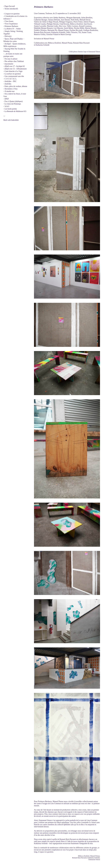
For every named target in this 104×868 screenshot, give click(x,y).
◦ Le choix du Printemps (12, 104)
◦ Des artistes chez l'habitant (14, 61)
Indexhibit (15, 120)
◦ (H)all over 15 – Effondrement (15, 69)
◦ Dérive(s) (7, 36)
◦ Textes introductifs (11, 9)
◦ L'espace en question (11, 14)
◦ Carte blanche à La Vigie (13, 71)
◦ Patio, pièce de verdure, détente (15, 86)
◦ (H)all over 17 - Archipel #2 (14, 66)
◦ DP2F (6, 99)
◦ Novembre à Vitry (10, 89)
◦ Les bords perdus (10, 109)
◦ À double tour (9, 91)
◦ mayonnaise (8, 64)
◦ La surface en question (12, 74)
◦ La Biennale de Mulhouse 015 (15, 111)
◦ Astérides (7, 84)
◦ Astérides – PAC (10, 81)
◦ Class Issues (8, 21)
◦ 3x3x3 (6, 106)
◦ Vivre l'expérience (11, 24)
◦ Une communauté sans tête (14, 76)
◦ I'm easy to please (10, 59)
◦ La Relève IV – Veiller (12, 29)
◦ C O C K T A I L (10, 79)
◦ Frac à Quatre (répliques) (13, 101)
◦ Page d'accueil (9, 6)
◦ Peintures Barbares (11, 26)
